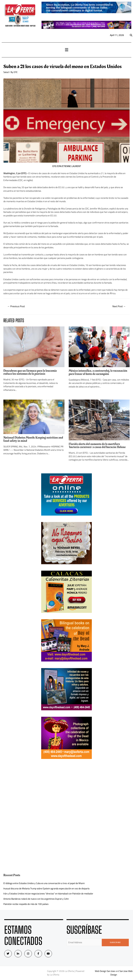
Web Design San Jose (105, 971)
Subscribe (115, 942)
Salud (6, 72)
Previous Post (16, 306)
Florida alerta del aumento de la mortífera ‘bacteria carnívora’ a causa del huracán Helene (97, 446)
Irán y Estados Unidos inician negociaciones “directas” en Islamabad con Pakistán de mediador (48, 894)
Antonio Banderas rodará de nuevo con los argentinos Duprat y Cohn (36, 899)
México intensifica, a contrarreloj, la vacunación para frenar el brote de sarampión (98, 372)
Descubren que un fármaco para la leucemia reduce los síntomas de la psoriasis (30, 372)
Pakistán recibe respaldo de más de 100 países (26, 904)
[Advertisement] (66, 789)
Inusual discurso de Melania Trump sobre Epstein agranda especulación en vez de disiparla (46, 888)
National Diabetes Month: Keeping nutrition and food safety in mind (33, 439)
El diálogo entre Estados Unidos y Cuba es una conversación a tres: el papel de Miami (44, 883)
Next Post (119, 306)
